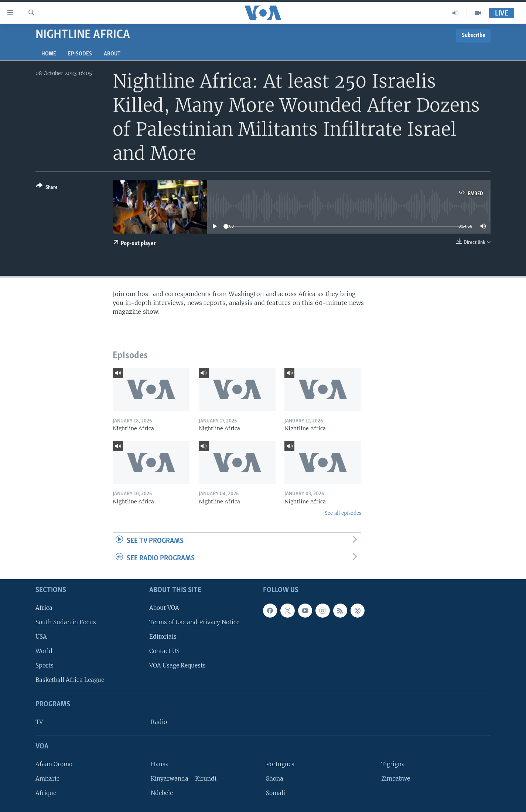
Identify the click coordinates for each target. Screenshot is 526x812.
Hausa (160, 764)
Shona (275, 779)
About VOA (164, 608)
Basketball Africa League (70, 680)
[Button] (47, 188)
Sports (45, 665)
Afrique (46, 793)
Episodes (80, 54)
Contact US (164, 651)
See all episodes (343, 513)
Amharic (47, 779)
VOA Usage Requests (177, 665)
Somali (276, 793)
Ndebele (162, 793)
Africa (44, 608)
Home (49, 54)
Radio (159, 722)
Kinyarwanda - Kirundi (184, 779)
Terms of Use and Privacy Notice (194, 622)
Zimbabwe (396, 779)
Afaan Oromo (54, 764)
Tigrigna (393, 764)
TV (39, 722)
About (112, 54)
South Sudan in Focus (66, 622)
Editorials (163, 637)
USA (41, 637)
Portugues (280, 764)
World (44, 651)
